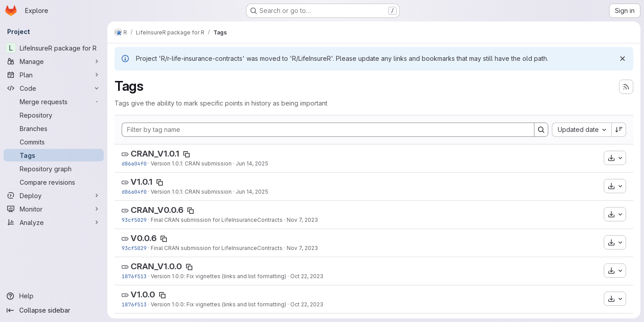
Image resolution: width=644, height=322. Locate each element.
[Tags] (54, 155)
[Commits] (54, 142)
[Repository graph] (54, 169)
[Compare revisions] (54, 182)
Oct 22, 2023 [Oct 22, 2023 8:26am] (307, 276)
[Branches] (54, 128)
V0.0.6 (144, 238)
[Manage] (54, 61)
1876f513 (134, 276)
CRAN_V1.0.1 (155, 154)
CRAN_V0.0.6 (157, 210)
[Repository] (54, 115)
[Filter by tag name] (328, 130)
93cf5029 (134, 220)
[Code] (54, 88)
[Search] (541, 130)
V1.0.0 (143, 294)
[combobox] (582, 130)
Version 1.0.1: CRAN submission (191, 163)
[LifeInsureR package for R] (54, 48)
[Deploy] (54, 195)
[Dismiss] (623, 59)
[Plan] (54, 75)
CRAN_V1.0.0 (156, 266)
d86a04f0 (134, 163)
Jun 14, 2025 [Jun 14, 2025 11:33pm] (252, 163)
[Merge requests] (54, 102)
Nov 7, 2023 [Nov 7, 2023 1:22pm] (302, 220)
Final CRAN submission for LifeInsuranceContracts (217, 220)
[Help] (54, 296)
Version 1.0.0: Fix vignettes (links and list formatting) (218, 276)
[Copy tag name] (186, 154)
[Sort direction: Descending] (619, 130)
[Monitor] (54, 209)
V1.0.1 (142, 182)
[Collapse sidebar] (54, 310)
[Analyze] (54, 222)
